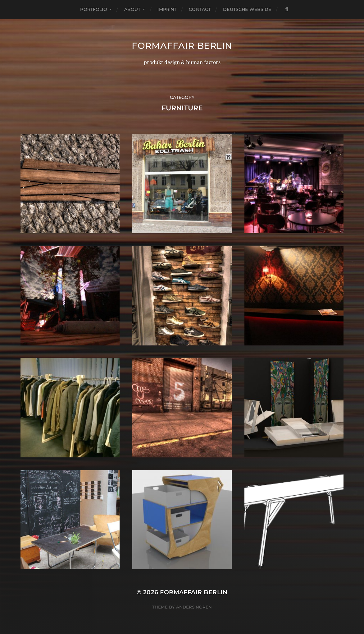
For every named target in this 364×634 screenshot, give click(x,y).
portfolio (93, 9)
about (132, 9)
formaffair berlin (182, 46)
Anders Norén (194, 607)
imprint (167, 9)
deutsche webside (247, 9)
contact (200, 9)
